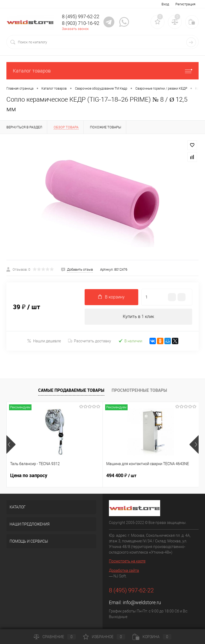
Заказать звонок (75, 29)
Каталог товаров (102, 71)
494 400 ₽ (121, 476)
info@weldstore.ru (142, 602)
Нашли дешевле (44, 341)
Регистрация (185, 4)
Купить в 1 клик (138, 317)
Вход (165, 4)
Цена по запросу (29, 475)
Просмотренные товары (139, 390)
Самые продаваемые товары (71, 390)
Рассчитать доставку (90, 341)
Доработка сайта (124, 570)
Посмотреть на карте (127, 561)
